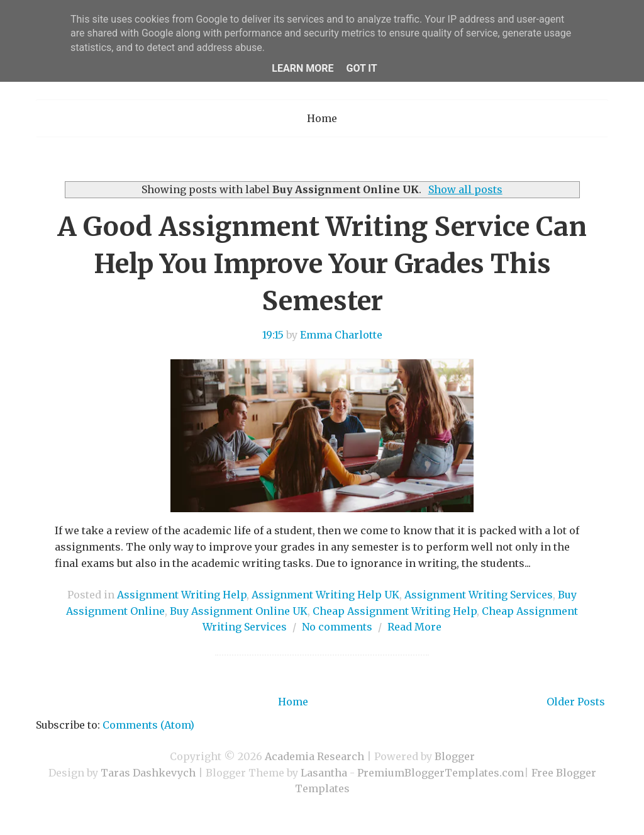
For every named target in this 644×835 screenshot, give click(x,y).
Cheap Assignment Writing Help (395, 611)
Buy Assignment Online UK (239, 611)
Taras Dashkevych (148, 773)
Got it (361, 68)
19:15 (273, 335)
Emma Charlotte (341, 335)
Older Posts (576, 702)
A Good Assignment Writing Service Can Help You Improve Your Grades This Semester (322, 264)
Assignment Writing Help (182, 595)
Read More (414, 627)
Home (322, 118)
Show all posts (465, 189)
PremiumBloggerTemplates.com (441, 773)
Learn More (303, 68)
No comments (337, 627)
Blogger (455, 756)
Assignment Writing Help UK (325, 595)
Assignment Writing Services (479, 595)
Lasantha (324, 773)
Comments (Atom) (148, 725)
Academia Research (314, 756)
